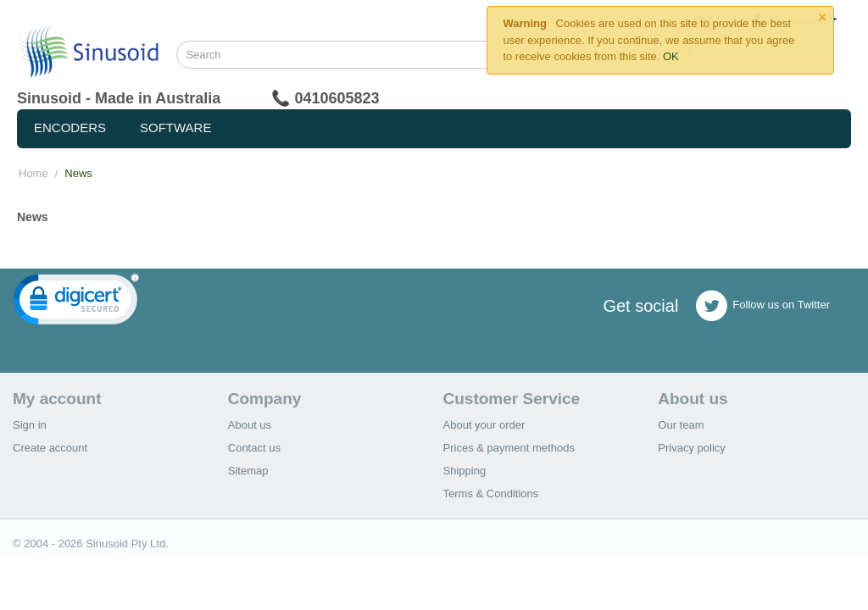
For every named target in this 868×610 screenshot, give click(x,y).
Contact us (254, 448)
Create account (50, 448)
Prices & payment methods (509, 448)
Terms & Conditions (491, 494)
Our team (681, 425)
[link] (76, 303)
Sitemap (248, 471)
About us (250, 425)
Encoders (70, 128)
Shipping (465, 471)
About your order (484, 425)
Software (175, 128)
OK (671, 56)
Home (33, 173)
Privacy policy (691, 448)
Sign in (30, 425)
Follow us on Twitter (762, 306)
